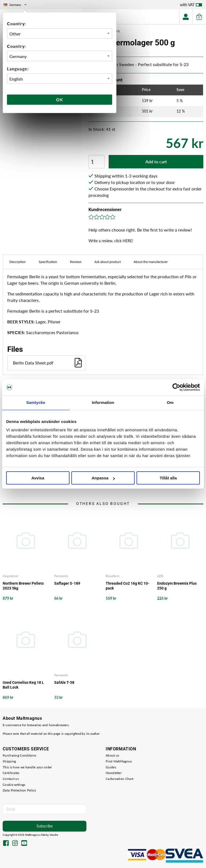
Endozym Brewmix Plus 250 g (177, 586)
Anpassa (103, 478)
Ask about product (108, 262)
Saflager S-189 (67, 583)
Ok (60, 100)
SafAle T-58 (64, 682)
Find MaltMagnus (119, 761)
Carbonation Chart (119, 779)
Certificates (11, 773)
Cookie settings (14, 785)
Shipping (9, 761)
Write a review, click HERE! (111, 241)
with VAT (191, 6)
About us (112, 755)
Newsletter (114, 773)
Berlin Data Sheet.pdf (48, 363)
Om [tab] (170, 402)
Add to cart (156, 162)
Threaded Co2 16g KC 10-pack (128, 586)
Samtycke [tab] (36, 402)
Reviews (76, 262)
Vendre (54, 835)
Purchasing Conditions (19, 755)
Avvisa (38, 478)
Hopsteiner (10, 576)
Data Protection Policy (19, 790)
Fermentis (61, 576)
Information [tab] (103, 402)
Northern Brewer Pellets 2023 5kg (23, 586)
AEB (160, 576)
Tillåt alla (168, 478)
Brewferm (113, 576)
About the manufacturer (151, 262)
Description (18, 262)
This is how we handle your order (27, 767)
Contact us (11, 779)
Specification (48, 262)
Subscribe (45, 826)
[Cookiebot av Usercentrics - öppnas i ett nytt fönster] (176, 387)
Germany (16, 5)
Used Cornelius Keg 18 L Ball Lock (23, 685)
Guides (111, 767)
